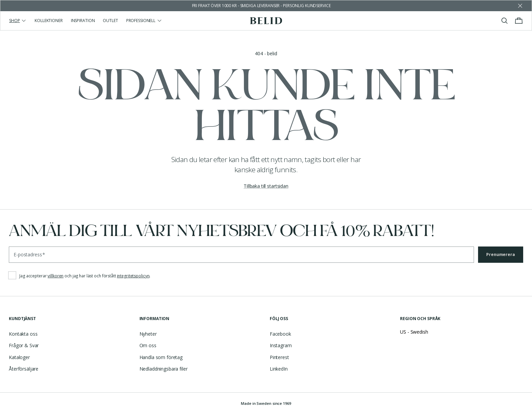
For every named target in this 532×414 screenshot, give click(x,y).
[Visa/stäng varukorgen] (519, 21)
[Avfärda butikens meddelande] (520, 6)
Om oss (148, 345)
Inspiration (83, 21)
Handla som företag (161, 357)
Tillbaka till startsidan (266, 186)
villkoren (55, 276)
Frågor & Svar (24, 345)
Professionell (144, 21)
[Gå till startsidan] (266, 21)
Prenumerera (501, 254)
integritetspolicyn (133, 276)
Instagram (281, 345)
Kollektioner (49, 21)
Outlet (110, 21)
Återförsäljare (24, 369)
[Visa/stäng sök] (505, 21)
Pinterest (279, 357)
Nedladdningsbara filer (164, 369)
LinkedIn (279, 369)
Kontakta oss (23, 334)
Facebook (280, 334)
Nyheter (148, 334)
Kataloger (19, 357)
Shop (18, 21)
